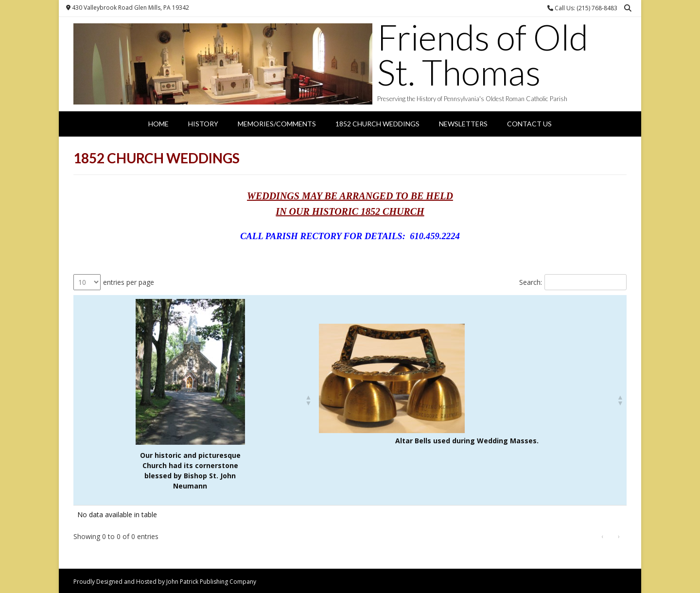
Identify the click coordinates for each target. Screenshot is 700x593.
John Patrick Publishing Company (211, 582)
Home (158, 124)
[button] (308, 400)
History (203, 124)
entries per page (129, 282)
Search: (531, 282)
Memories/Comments (277, 124)
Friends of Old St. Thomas (483, 54)
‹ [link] (602, 536)
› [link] (619, 536)
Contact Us (529, 124)
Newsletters (463, 124)
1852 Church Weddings (377, 124)
